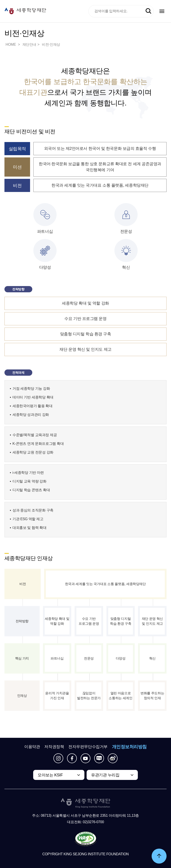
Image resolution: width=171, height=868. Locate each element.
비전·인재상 (51, 44)
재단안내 (29, 44)
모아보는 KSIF (50, 775)
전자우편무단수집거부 (88, 747)
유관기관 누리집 (105, 775)
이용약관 (32, 747)
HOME (11, 44)
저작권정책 (54, 747)
